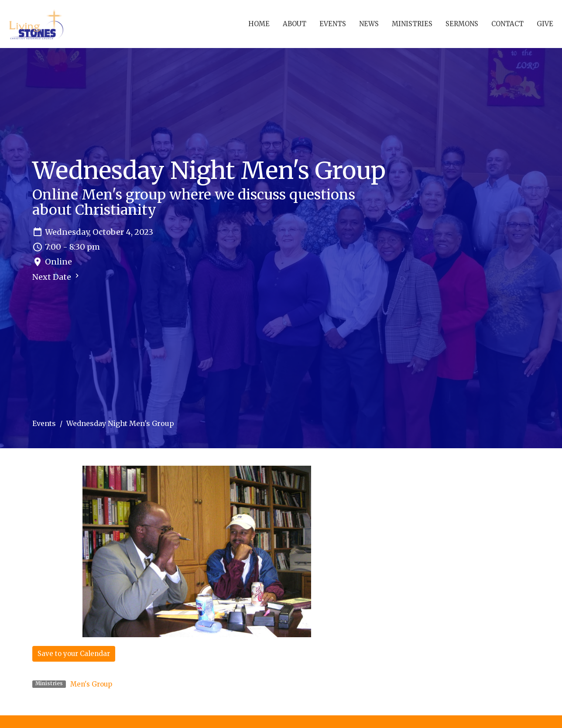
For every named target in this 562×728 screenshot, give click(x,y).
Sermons (462, 24)
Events (333, 24)
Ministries (412, 24)
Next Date (57, 277)
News (369, 24)
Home (259, 24)
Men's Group (91, 684)
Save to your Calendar (74, 654)
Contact (507, 24)
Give (545, 24)
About (295, 24)
